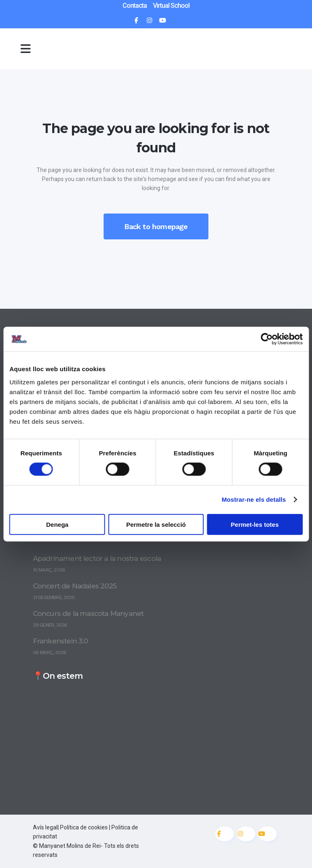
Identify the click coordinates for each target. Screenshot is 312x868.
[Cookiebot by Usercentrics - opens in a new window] (267, 339)
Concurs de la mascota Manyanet (88, 613)
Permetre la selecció (156, 524)
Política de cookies (84, 827)
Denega (57, 524)
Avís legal (45, 827)
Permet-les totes (255, 524)
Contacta (135, 6)
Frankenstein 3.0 (60, 641)
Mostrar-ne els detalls (254, 499)
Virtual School (171, 6)
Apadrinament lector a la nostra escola (97, 558)
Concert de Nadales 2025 (75, 586)
